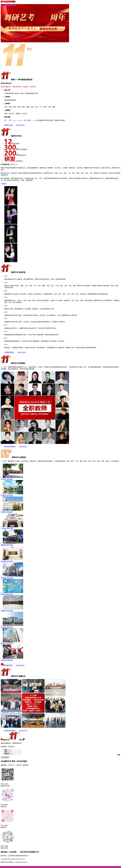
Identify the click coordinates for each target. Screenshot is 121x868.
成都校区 (4, 545)
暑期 (8, 5)
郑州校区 (4, 512)
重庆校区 (4, 644)
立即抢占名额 (7, 125)
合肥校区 (4, 611)
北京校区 (4, 479)
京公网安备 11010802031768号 (31, 865)
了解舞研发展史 (7, 352)
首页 (5, 5)
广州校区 (4, 528)
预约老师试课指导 (8, 447)
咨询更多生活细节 (8, 731)
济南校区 (4, 496)
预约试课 (10, 479)
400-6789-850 (19, 125)
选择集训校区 (7, 665)
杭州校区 (4, 578)
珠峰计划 (10, 5)
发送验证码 (119, 755)
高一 (12, 5)
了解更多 (4, 184)
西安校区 (4, 594)
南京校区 (4, 627)
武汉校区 (4, 561)
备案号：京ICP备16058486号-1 (11, 865)
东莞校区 (4, 660)
